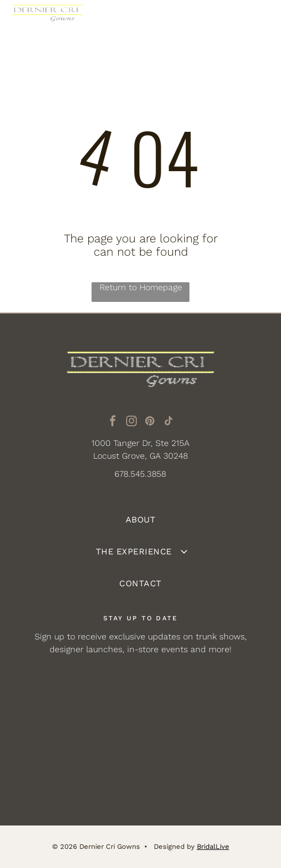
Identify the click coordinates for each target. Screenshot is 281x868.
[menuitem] (140, 520)
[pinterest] (150, 422)
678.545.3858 (140, 474)
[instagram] (131, 422)
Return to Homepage (141, 287)
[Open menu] (258, 21)
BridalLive (213, 846)
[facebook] (113, 422)
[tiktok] (169, 422)
